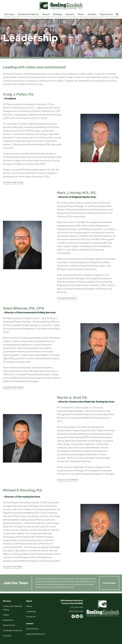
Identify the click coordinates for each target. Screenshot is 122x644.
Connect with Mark (67, 298)
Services (10, 14)
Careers (70, 14)
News (81, 14)
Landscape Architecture (13, 630)
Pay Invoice (106, 14)
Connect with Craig (13, 182)
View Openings (109, 583)
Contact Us (31, 617)
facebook (73, 616)
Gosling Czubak (61, 6)
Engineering (8, 620)
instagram (81, 616)
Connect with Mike (13, 567)
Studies (92, 14)
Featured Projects (28, 14)
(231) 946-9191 (76, 607)
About (46, 14)
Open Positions (32, 629)
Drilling (6, 615)
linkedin (77, 616)
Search (117, 14)
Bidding (57, 14)
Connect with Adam (13, 387)
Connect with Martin (68, 480)
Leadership (31, 611)
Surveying (7, 636)
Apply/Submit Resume (35, 634)
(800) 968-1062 (76, 611)
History (29, 606)
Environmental (9, 625)
